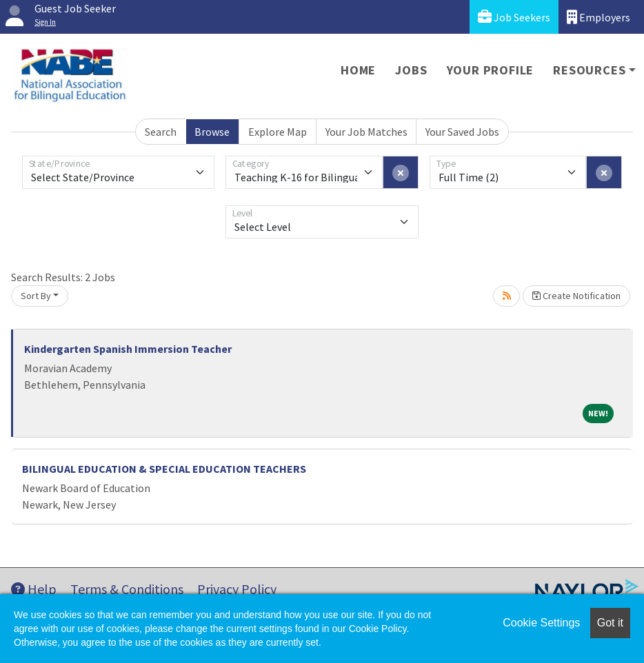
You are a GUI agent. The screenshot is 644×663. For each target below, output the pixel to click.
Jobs (411, 70)
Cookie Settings (541, 623)
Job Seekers (514, 17)
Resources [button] (589, 70)
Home (358, 70)
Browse (212, 132)
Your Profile (491, 70)
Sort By (36, 296)
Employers (598, 17)
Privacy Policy (237, 589)
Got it (610, 623)
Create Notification (576, 296)
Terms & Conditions (127, 589)
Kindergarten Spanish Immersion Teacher (128, 349)
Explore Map (278, 132)
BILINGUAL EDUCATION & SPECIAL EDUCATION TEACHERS (164, 469)
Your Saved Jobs (462, 132)
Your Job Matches (366, 132)
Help (34, 589)
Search (161, 132)
